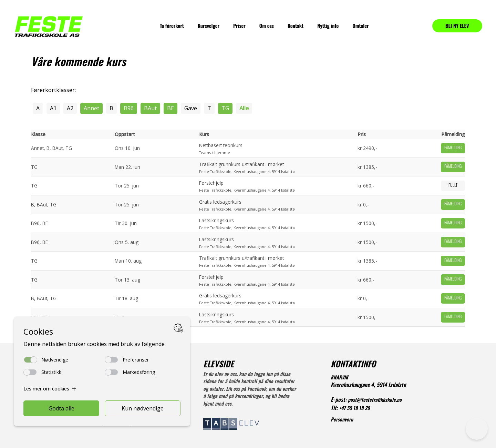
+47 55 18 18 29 (354, 409)
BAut (150, 108)
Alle (244, 108)
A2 (70, 108)
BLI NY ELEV (457, 26)
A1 (53, 108)
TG (225, 108)
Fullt (453, 186)
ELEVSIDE (219, 365)
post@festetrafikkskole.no (375, 401)
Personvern (342, 420)
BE (170, 108)
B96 (129, 108)
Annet (91, 108)
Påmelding (453, 148)
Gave (191, 108)
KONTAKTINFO (353, 365)
